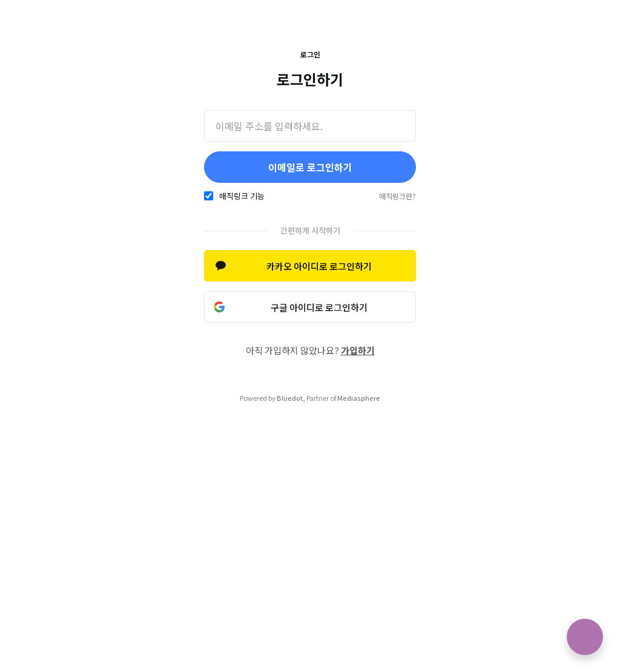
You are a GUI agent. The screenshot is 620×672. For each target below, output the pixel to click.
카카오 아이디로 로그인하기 (319, 266)
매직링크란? (397, 196)
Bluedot (290, 398)
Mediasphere (359, 398)
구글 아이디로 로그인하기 (319, 307)
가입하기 (358, 350)
